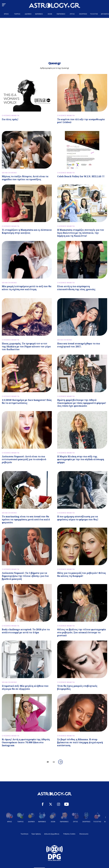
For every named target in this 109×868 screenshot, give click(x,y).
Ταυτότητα (24, 834)
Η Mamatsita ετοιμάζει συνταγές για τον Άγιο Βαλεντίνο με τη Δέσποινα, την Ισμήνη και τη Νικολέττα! (81, 233)
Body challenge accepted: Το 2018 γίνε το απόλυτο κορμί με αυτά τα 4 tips (26, 631)
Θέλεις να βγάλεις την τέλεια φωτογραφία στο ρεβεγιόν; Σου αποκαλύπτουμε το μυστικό (82, 632)
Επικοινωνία (84, 834)
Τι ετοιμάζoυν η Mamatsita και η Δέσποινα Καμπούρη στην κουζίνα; (27, 231)
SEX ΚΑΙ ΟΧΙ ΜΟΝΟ (9, 173)
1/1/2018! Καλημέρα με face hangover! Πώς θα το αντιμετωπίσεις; (27, 401)
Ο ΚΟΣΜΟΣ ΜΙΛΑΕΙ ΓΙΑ (11, 115)
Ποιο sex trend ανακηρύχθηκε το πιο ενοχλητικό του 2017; (79, 345)
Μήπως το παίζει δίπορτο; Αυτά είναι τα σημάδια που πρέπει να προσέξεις (25, 178)
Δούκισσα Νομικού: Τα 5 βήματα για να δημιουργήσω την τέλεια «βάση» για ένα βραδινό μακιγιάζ (25, 576)
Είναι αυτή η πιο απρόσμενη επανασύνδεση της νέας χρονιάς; (76, 288)
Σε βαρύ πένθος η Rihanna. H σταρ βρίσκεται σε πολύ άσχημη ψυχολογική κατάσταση (80, 742)
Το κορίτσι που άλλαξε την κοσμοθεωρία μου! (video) (81, 121)
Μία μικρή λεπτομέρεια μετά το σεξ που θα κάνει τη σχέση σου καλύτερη (27, 288)
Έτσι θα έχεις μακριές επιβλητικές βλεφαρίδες (77, 687)
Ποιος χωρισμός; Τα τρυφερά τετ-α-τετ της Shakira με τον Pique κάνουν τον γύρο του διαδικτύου (26, 347)
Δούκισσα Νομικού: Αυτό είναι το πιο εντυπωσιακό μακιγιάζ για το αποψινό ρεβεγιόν (24, 459)
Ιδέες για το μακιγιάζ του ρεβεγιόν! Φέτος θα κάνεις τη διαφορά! (82, 574)
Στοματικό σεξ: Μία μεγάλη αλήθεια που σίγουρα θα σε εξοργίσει (25, 687)
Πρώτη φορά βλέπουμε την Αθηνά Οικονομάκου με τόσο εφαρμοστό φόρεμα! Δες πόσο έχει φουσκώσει (82, 403)
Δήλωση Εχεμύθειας (52, 834)
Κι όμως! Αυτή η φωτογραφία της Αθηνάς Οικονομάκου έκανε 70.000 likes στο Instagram (26, 742)
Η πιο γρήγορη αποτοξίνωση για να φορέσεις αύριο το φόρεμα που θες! (78, 518)
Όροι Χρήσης (36, 834)
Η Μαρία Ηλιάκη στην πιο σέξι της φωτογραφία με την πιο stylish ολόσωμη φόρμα (81, 459)
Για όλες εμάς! (10, 119)
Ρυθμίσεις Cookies (69, 834)
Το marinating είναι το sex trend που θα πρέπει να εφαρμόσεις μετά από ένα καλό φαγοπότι (26, 519)
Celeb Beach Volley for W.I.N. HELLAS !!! (81, 176)
